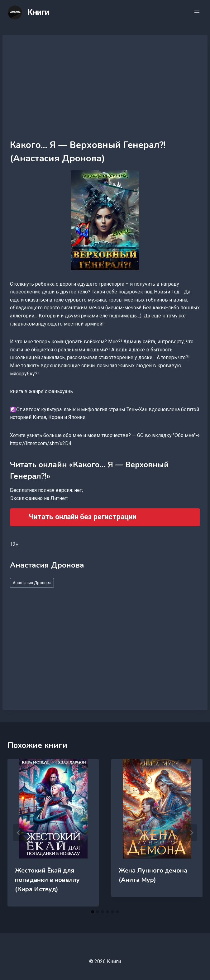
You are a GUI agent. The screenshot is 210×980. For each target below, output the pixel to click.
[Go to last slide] (19, 833)
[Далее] (191, 833)
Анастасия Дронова (32, 583)
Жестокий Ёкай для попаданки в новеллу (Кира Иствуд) (47, 880)
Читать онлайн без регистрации (82, 517)
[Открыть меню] (197, 12)
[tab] (93, 912)
